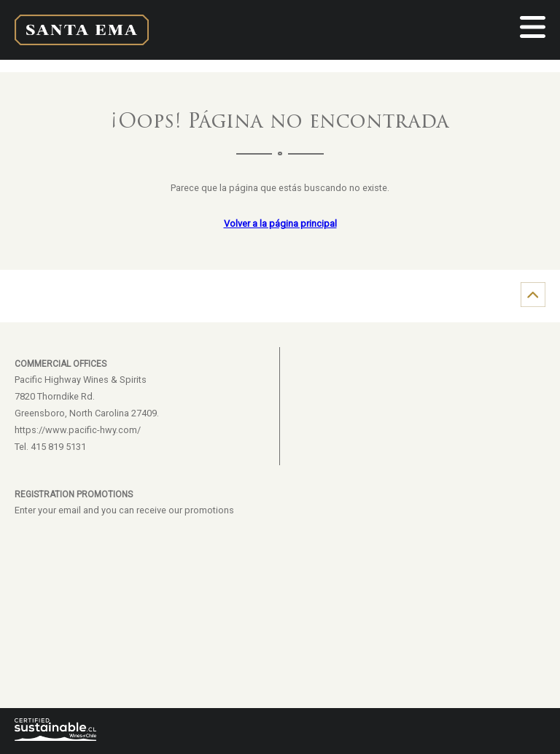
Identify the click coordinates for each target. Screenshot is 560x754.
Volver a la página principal (280, 224)
